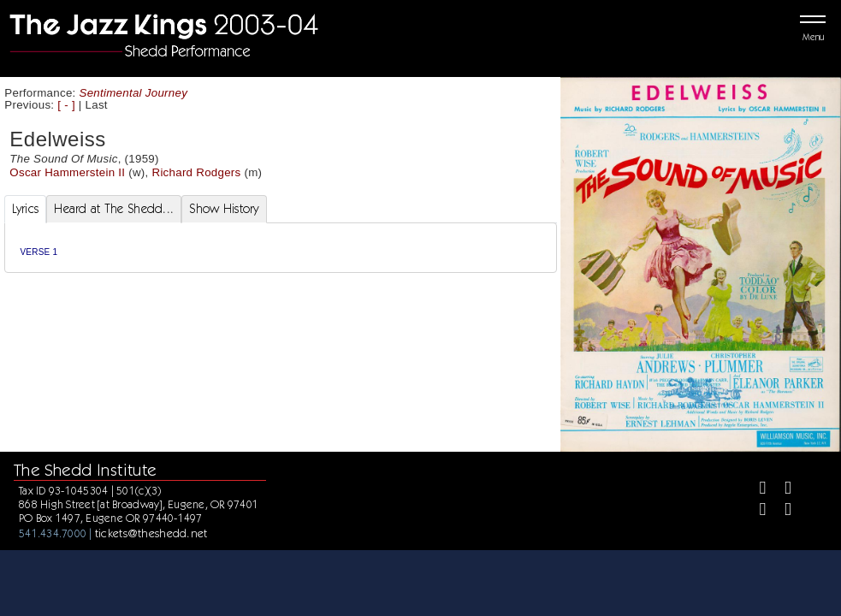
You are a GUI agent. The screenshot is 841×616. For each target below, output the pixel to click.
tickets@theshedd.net (151, 533)
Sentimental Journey (134, 93)
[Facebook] (756, 490)
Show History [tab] (224, 209)
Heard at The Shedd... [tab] (114, 209)
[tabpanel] (281, 248)
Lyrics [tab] (26, 209)
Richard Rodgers (197, 172)
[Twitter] (781, 490)
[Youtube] (781, 511)
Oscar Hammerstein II (67, 172)
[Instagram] (756, 511)
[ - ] (66, 105)
